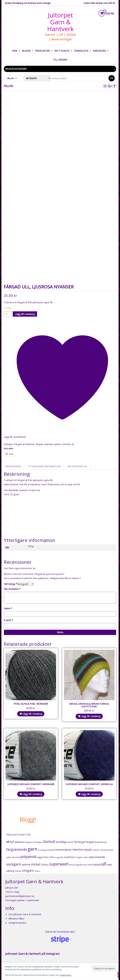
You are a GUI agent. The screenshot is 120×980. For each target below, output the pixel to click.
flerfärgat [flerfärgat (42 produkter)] (79, 842)
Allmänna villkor (16, 918)
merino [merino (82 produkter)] (78, 849)
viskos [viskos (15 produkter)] (37, 871)
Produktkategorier (16, 69)
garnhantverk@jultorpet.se (20, 896)
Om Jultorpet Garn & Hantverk (25, 914)
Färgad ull (19, 444)
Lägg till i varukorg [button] (32, 714)
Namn (8, 608)
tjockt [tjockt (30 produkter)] (79, 865)
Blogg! (26, 51)
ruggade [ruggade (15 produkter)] (59, 857)
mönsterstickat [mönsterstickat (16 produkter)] (106, 850)
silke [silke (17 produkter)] (86, 857)
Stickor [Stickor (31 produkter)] (45, 865)
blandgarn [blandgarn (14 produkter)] (38, 842)
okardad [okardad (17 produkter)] (16, 857)
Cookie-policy (65, 975)
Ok (112, 78)
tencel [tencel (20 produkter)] (72, 865)
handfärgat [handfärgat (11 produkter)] (42, 850)
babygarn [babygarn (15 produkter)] (29, 842)
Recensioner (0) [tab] (77, 466)
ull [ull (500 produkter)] (104, 864)
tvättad (66, 444)
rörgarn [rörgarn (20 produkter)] (79, 857)
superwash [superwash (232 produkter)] (59, 864)
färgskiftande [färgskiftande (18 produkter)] (101, 842)
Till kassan (60, 60)
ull (72, 444)
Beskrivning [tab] (13, 466)
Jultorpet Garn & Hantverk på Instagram (32, 954)
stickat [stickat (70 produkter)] (36, 864)
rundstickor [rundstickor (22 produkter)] (69, 857)
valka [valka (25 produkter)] (109, 865)
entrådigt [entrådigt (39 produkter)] (61, 842)
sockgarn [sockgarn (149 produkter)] (14, 864)
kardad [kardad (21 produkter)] (51, 850)
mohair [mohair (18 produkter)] (96, 850)
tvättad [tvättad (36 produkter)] (96, 865)
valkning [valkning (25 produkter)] (10, 871)
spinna (57, 444)
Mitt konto (62, 51)
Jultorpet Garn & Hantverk (60, 22)
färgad (39, 444)
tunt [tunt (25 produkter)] (90, 865)
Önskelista (81, 51)
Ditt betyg (10, 584)
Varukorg (99, 51)
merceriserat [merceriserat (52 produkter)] (63, 850)
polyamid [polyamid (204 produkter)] (28, 857)
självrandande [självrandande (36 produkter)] (97, 857)
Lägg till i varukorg (25, 314)
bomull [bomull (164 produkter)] (49, 841)
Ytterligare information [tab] (44, 466)
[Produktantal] (8, 314)
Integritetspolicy (17, 923)
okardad (48, 444)
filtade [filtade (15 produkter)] (70, 842)
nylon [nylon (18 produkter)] (9, 857)
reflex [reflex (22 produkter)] (52, 857)
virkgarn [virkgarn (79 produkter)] (28, 871)
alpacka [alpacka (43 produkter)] (19, 842)
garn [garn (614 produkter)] (32, 849)
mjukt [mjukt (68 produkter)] (88, 850)
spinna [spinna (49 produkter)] (26, 864)
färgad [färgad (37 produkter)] (90, 842)
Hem (15, 51)
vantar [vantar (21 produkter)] (18, 871)
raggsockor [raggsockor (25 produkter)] (43, 857)
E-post (9, 620)
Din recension (12, 589)
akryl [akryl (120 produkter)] (10, 842)
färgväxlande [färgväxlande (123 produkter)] (17, 849)
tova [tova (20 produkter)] (85, 865)
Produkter (42, 51)
